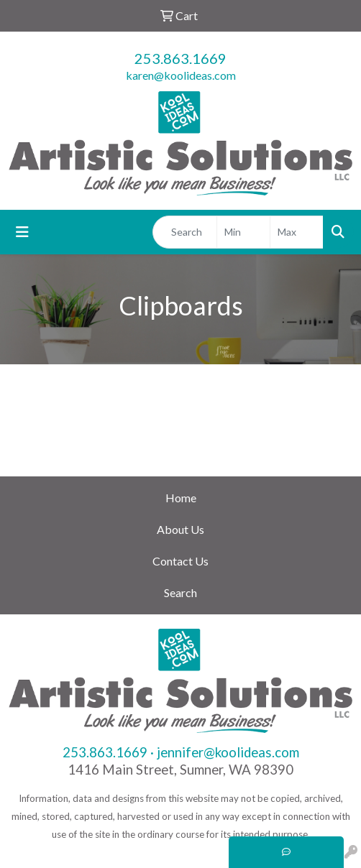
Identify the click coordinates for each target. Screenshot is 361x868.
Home (181, 498)
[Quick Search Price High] (297, 232)
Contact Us (180, 561)
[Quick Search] (185, 232)
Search (180, 592)
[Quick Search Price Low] (243, 232)
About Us (180, 529)
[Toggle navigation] (22, 232)
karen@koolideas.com (181, 75)
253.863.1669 (180, 58)
